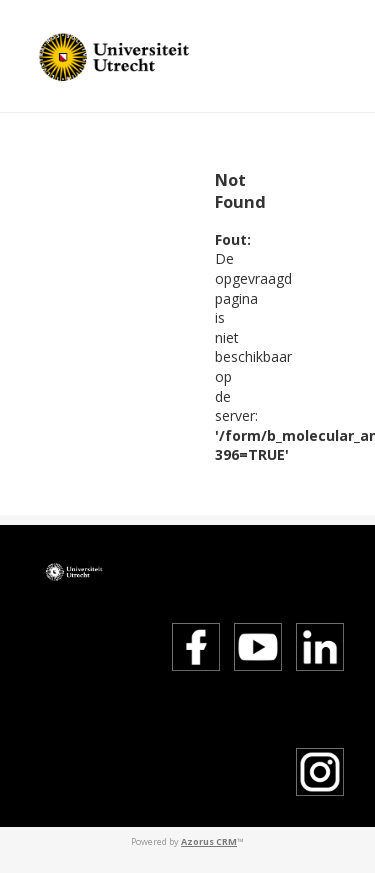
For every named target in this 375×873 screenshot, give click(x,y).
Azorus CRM (209, 841)
